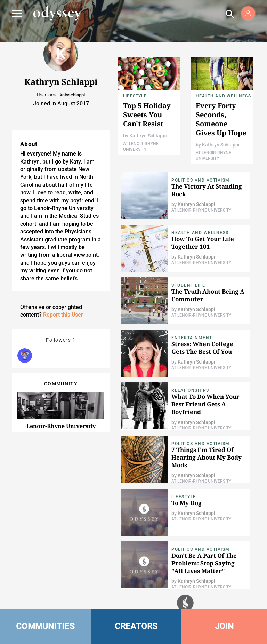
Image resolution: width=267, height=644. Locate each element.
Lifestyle (135, 96)
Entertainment (192, 338)
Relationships (190, 390)
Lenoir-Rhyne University (61, 426)
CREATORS (136, 626)
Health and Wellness (223, 96)
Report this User (63, 315)
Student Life (188, 285)
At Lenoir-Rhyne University (201, 210)
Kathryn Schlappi (148, 136)
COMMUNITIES (45, 626)
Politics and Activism (201, 180)
